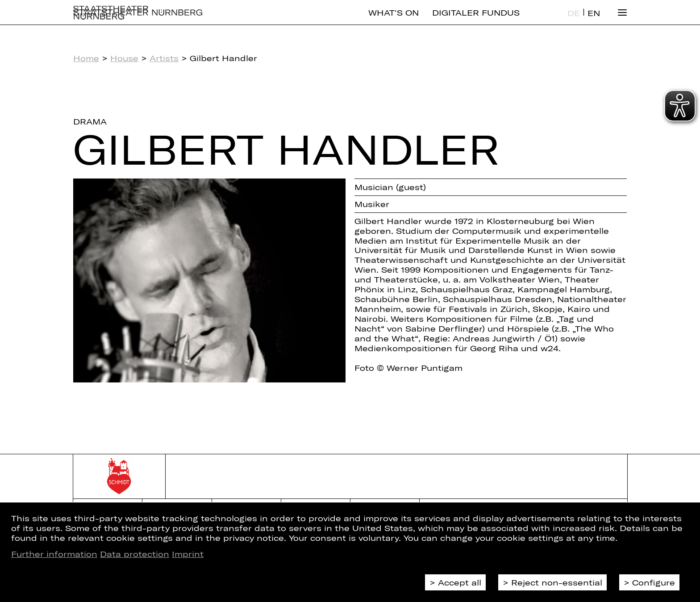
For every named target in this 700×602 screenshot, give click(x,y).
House (124, 58)
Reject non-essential (557, 582)
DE (574, 21)
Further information (54, 554)
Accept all (460, 582)
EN (594, 21)
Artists (164, 58)
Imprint (188, 554)
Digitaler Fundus (476, 20)
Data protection (135, 554)
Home (86, 58)
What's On (394, 20)
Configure (654, 582)
